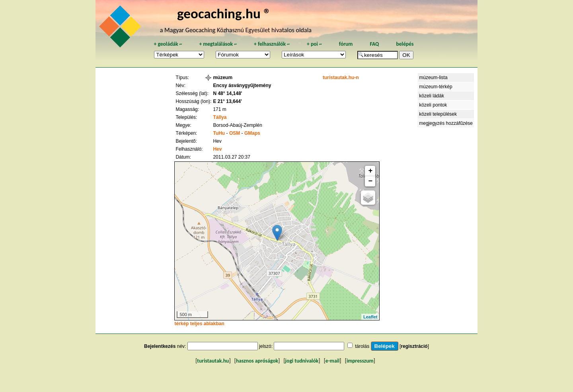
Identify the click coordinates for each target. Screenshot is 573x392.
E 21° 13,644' (227, 101)
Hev (217, 149)
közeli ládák (432, 96)
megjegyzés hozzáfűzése (446, 123)
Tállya (220, 117)
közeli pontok (433, 105)
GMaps (252, 133)
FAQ (374, 44)
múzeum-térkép (436, 87)
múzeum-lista (433, 78)
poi (314, 44)
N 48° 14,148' (227, 93)
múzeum (223, 78)
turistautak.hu (213, 361)
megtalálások (218, 44)
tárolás (362, 346)
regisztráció (414, 346)
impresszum (360, 361)
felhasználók (272, 44)
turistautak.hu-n (341, 78)
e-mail (332, 361)
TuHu (219, 133)
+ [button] (371, 171)
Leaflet (370, 317)
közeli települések (438, 114)
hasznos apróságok (257, 361)
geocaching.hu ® (224, 13)
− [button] (371, 181)
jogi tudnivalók (302, 361)
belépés (405, 44)
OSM (235, 133)
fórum (346, 44)
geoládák (168, 44)
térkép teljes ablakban (199, 324)
